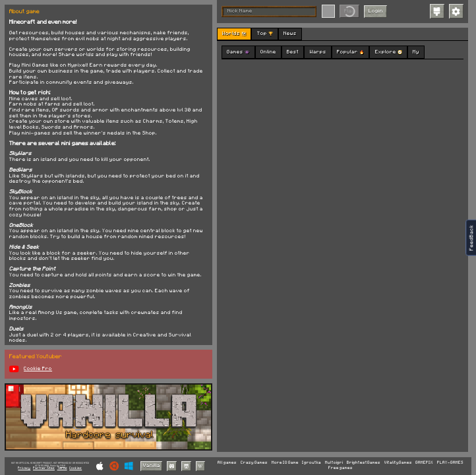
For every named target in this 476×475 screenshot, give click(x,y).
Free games (341, 468)
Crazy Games (254, 463)
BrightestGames (364, 463)
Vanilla (152, 465)
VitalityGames (398, 463)
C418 (63, 465)
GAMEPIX (424, 463)
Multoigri (334, 463)
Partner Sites (44, 468)
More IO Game (285, 463)
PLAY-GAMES (450, 463)
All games (227, 463)
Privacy (24, 468)
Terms (62, 468)
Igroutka (312, 463)
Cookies (75, 468)
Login (376, 11)
